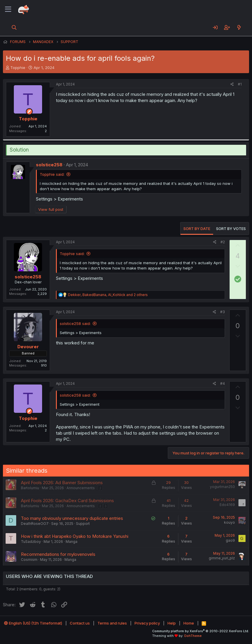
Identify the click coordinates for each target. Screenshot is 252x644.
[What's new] (239, 27)
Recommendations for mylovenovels (58, 554)
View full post (51, 209)
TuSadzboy (31, 542)
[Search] (14, 27)
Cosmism (29, 560)
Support (83, 524)
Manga (72, 542)
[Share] (232, 84)
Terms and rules (112, 623)
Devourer (28, 347)
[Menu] (8, 9)
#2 (223, 242)
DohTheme (193, 636)
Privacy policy (147, 623)
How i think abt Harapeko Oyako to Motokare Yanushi (75, 536)
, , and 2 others (108, 295)
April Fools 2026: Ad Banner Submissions (62, 483)
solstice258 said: (75, 323)
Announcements (81, 488)
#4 (223, 383)
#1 (240, 84)
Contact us (80, 623)
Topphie (18, 68)
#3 (223, 312)
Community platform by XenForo (201, 631)
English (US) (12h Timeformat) (33, 623)
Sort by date (197, 229)
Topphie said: (52, 174)
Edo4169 (227, 505)
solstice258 (49, 165)
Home (189, 623)
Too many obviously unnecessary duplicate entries (72, 518)
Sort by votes (231, 229)
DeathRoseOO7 (35, 524)
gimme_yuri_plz (222, 558)
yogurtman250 (222, 487)
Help (172, 623)
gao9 (230, 540)
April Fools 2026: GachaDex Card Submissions (67, 501)
